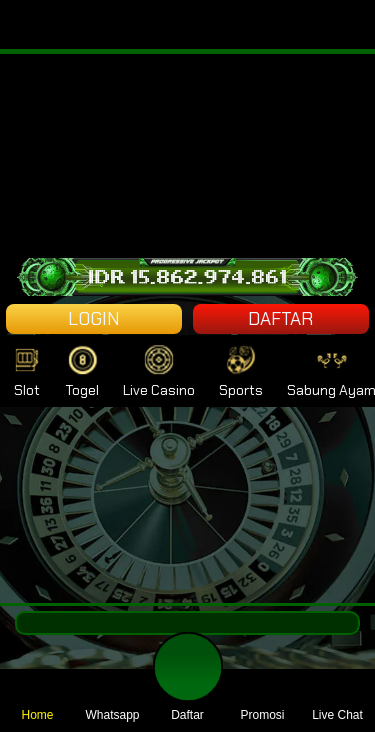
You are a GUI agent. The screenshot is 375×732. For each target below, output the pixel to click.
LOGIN (94, 319)
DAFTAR (280, 319)
